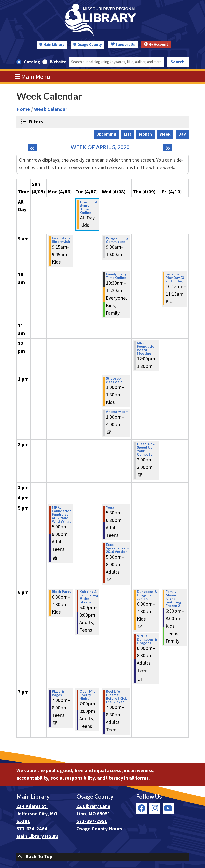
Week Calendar (51, 109)
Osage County (90, 45)
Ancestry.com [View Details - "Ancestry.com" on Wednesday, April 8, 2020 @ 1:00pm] (117, 412)
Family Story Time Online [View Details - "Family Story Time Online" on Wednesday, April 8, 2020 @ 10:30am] (116, 276)
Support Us (123, 45)
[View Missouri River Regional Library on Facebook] (142, 808)
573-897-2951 (92, 821)
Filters (35, 122)
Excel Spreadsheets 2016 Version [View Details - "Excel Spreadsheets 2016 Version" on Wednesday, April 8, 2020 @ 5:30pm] (117, 548)
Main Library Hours (37, 836)
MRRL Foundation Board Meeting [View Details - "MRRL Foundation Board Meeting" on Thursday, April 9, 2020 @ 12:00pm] (147, 348)
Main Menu (33, 77)
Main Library (54, 45)
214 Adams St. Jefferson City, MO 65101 (37, 814)
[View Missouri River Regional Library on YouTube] (168, 808)
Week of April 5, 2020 (100, 147)
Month (146, 134)
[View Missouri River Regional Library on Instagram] (155, 808)
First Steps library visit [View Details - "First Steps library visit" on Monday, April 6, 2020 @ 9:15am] (61, 240)
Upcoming (106, 134)
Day (182, 134)
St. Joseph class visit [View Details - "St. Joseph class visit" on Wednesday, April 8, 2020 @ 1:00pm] (114, 380)
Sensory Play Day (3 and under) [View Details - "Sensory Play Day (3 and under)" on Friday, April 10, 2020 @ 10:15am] (175, 278)
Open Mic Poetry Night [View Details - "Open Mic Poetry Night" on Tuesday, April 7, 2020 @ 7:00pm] (87, 695)
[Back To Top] (102, 857)
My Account (156, 45)
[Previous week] (32, 147)
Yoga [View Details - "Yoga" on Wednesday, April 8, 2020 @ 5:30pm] (110, 507)
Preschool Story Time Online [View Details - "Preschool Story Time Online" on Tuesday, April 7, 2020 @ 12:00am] (88, 207)
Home (23, 109)
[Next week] (168, 147)
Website (58, 62)
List (128, 134)
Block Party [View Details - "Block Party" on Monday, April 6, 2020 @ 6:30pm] (61, 592)
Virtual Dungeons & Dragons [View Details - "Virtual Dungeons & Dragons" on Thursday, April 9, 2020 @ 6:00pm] (147, 639)
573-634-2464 (32, 829)
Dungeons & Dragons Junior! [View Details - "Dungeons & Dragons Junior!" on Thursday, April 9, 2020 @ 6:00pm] (147, 595)
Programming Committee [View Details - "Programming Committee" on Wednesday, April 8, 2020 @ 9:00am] (117, 240)
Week (165, 134)
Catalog (32, 62)
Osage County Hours (99, 829)
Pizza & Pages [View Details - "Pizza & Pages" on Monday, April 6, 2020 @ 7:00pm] (58, 693)
